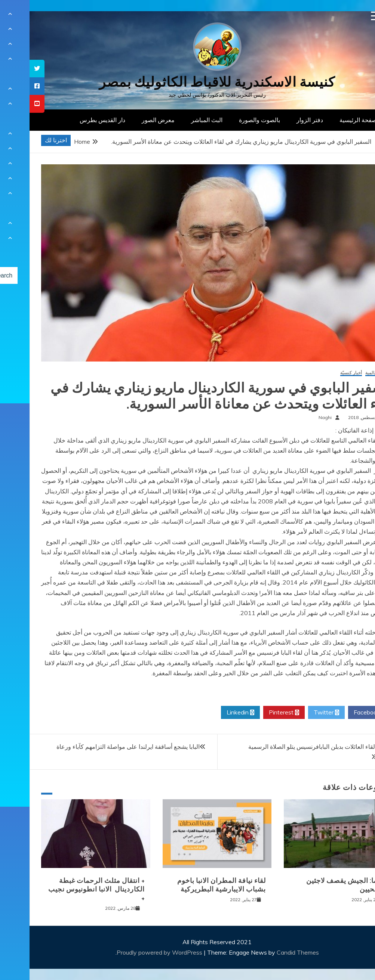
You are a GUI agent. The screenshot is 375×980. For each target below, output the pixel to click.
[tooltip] (7, 69)
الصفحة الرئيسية (330, 120)
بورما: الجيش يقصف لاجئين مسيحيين (317, 885)
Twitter (297, 713)
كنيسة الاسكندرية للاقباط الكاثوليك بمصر (187, 82)
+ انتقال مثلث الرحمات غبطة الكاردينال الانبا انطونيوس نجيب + (67, 889)
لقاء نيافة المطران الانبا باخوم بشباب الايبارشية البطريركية (192, 885)
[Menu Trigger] (346, 16)
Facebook (340, 713)
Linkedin (211, 713)
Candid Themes (268, 952)
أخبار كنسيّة (322, 373)
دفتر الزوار (280, 120)
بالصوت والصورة (230, 120)
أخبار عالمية (347, 373)
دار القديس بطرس (73, 120)
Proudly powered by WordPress (131, 952)
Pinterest (254, 713)
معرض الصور (129, 120)
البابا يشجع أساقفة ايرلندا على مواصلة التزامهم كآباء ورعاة (99, 747)
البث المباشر (177, 120)
